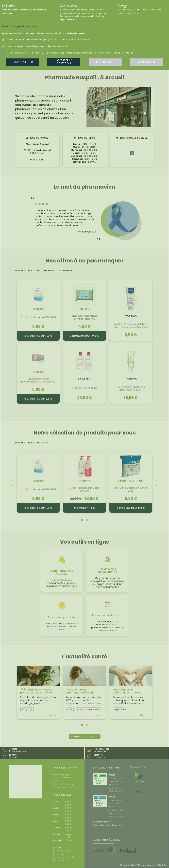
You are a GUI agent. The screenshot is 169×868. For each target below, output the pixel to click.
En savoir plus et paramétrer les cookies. (20, 26)
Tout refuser (105, 62)
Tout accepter (23, 62)
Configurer (146, 62)
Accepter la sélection (64, 62)
